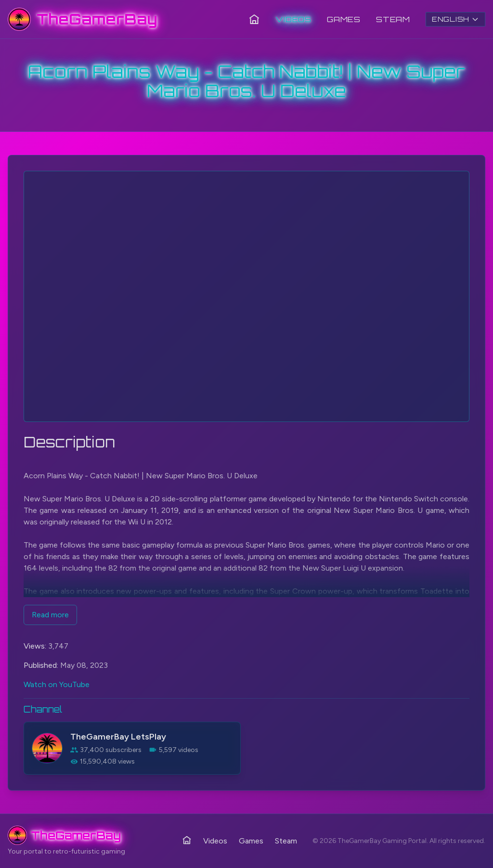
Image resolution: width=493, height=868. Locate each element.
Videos (293, 19)
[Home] (254, 19)
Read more (50, 615)
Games (344, 19)
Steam (393, 19)
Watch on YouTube (57, 684)
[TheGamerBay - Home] (83, 19)
